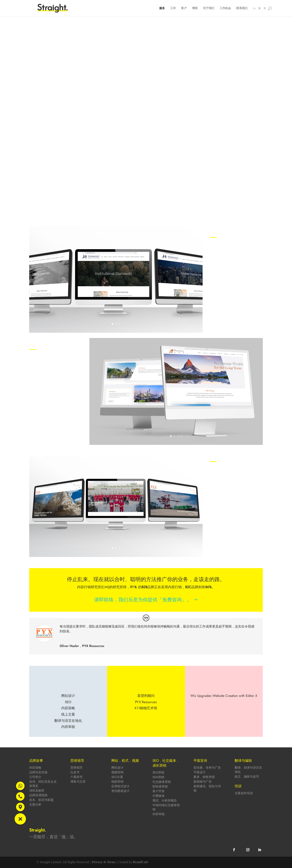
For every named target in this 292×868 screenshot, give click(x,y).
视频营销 (117, 772)
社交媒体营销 (162, 782)
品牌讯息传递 (38, 772)
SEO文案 (117, 777)
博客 (195, 8)
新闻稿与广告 (203, 782)
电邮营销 (117, 782)
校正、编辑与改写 (247, 777)
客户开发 (159, 791)
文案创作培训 (244, 793)
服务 (162, 8)
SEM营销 (158, 777)
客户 (184, 8)
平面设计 (200, 772)
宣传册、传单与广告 (207, 768)
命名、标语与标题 (41, 800)
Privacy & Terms (104, 862)
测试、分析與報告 (165, 800)
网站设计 (117, 768)
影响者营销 (160, 786)
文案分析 (35, 805)
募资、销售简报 (204, 777)
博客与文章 (78, 782)
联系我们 (242, 8)
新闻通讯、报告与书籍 (207, 788)
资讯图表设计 (120, 791)
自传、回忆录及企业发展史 (43, 784)
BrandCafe (141, 862)
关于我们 (209, 8)
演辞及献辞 (37, 791)
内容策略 (35, 768)
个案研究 (76, 777)
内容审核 (159, 814)
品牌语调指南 (38, 795)
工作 (173, 8)
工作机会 (225, 8)
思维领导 (76, 768)
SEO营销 (158, 773)
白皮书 (75, 772)
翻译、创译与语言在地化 (248, 770)
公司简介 (35, 777)
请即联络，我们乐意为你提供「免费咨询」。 (143, 600)
